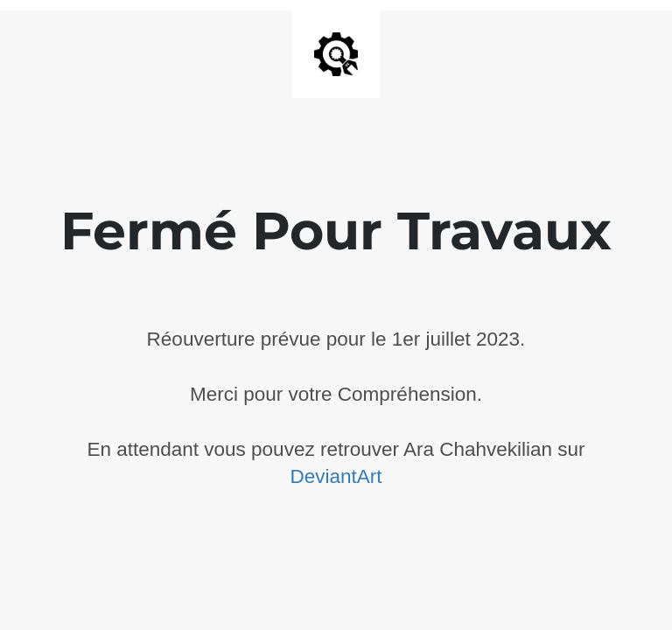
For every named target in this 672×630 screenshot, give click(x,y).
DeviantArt (336, 476)
